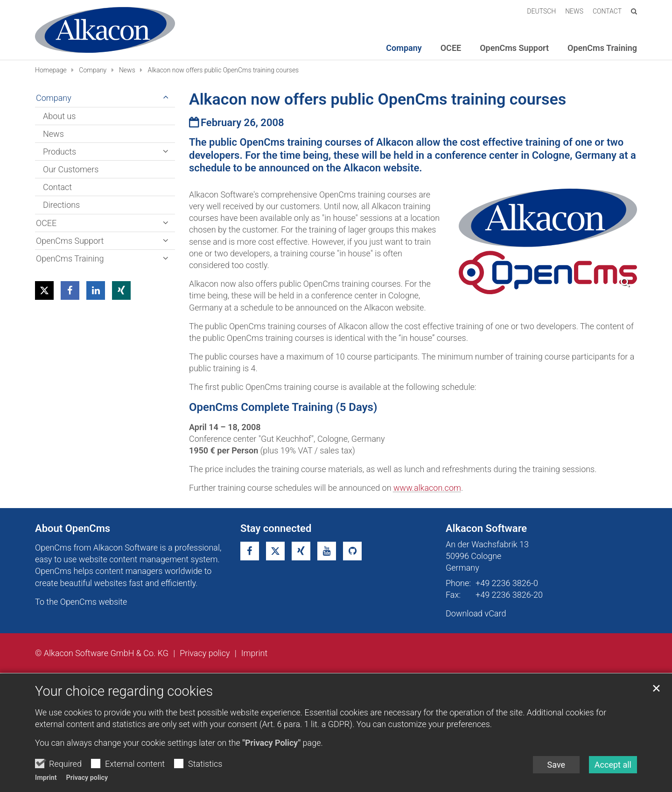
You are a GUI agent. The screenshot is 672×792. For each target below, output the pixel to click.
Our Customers (71, 169)
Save (556, 765)
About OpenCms (73, 528)
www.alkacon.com (427, 488)
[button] (44, 290)
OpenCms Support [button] (514, 48)
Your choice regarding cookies (124, 691)
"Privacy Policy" (271, 743)
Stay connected (276, 528)
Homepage (51, 70)
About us (59, 116)
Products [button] (59, 152)
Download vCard (476, 613)
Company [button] (404, 48)
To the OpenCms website (81, 602)
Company (93, 70)
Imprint (46, 778)
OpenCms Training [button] (602, 48)
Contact (57, 187)
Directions (61, 205)
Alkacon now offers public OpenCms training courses (223, 70)
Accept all (613, 765)
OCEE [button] (451, 48)
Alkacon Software (486, 528)
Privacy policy (87, 778)
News (127, 70)
